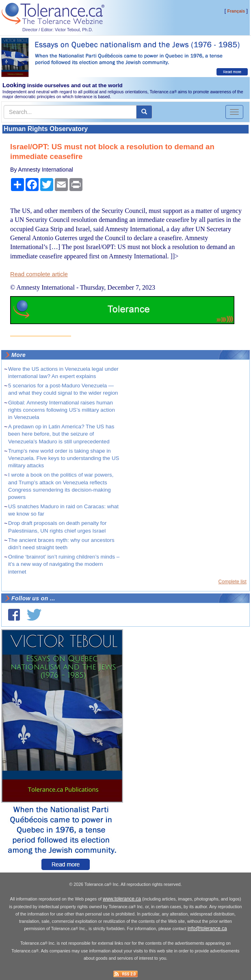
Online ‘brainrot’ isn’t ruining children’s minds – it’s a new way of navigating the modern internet (64, 564)
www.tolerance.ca (122, 899)
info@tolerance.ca (207, 928)
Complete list (233, 582)
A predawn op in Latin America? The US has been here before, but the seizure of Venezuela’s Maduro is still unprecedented (61, 434)
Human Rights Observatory (46, 129)
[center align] (144, 112)
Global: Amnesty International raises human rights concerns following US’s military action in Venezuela (62, 410)
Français (236, 11)
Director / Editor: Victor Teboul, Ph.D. (58, 30)
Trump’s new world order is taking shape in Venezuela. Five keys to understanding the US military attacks (64, 458)
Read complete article (39, 274)
